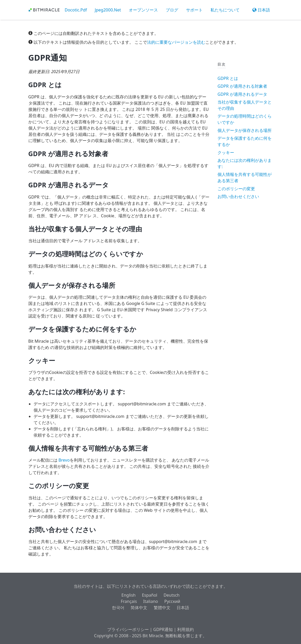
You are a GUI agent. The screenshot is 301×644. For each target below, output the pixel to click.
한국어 (118, 608)
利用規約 (185, 629)
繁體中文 (162, 608)
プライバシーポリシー (128, 629)
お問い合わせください (238, 196)
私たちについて (225, 10)
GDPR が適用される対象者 (242, 86)
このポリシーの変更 (236, 189)
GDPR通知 (163, 629)
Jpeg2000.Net (108, 10)
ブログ (172, 10)
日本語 (261, 10)
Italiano (150, 601)
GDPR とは (228, 78)
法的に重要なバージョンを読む (176, 42)
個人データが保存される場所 (245, 130)
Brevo (64, 460)
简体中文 (139, 608)
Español (149, 595)
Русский (172, 601)
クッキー (226, 152)
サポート (194, 10)
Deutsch (172, 595)
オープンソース (143, 10)
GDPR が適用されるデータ (242, 94)
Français (129, 601)
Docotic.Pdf (76, 10)
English (129, 595)
